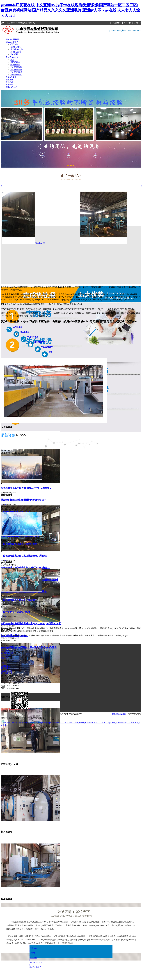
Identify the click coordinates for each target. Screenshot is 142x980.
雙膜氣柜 (5, 628)
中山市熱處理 (16, 72)
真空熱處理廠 (16, 70)
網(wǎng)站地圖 (119, 714)
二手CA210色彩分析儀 (87, 628)
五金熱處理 (64, 243)
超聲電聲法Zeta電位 (45, 631)
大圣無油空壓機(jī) (33, 628)
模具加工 (21, 628)
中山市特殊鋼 (16, 67)
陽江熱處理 (15, 65)
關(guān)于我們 (12, 42)
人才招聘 (9, 85)
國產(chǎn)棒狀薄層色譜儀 (52, 628)
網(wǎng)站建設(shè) (74, 714)
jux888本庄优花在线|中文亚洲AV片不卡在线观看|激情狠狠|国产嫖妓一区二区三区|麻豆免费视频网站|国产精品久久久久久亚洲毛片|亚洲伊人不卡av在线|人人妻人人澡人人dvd (70, 10)
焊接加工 (13, 628)
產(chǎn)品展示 (12, 57)
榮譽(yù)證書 (16, 52)
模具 (12, 60)
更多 (50, 352)
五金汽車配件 (16, 75)
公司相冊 (9, 80)
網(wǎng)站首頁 (12, 39)
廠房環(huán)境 (17, 49)
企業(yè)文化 (16, 47)
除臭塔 (33, 631)
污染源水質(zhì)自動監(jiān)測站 (17, 631)
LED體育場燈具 (103, 628)
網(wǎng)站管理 (134, 714)
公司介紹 (14, 44)
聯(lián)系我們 (12, 87)
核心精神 (14, 54)
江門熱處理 (15, 62)
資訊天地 (9, 82)
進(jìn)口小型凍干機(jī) (119, 628)
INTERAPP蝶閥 (70, 628)
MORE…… (6, 504)
